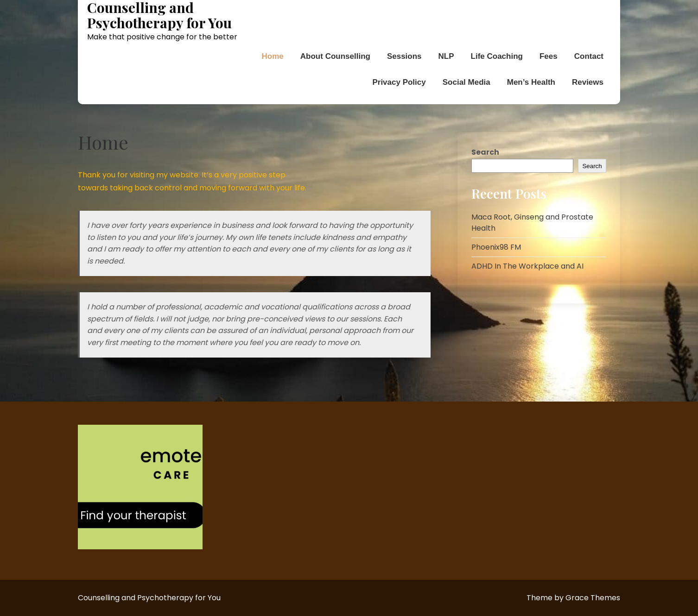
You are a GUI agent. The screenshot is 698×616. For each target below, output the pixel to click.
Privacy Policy (399, 82)
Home (273, 56)
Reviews (588, 82)
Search (485, 152)
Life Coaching (497, 56)
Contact (589, 56)
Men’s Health (531, 82)
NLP (446, 56)
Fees (549, 56)
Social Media (466, 82)
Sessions (404, 56)
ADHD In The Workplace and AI (527, 266)
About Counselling (335, 56)
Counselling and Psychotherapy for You (159, 15)
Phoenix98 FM (496, 247)
